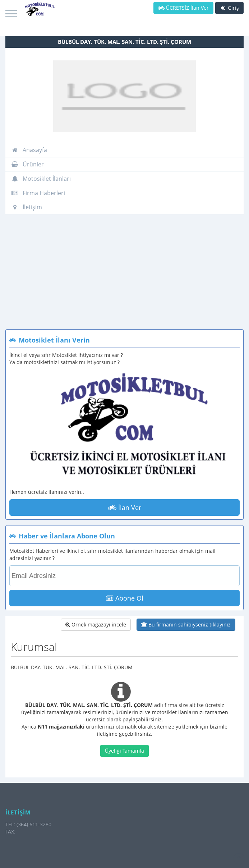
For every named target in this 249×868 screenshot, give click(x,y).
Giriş (229, 8)
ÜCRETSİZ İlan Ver (183, 8)
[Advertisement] (124, 275)
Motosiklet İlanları (41, 179)
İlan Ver (125, 508)
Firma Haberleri (38, 193)
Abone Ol (125, 598)
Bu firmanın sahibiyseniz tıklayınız (186, 624)
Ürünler (27, 164)
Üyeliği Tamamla (124, 751)
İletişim (27, 207)
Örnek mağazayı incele (96, 624)
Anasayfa (29, 150)
